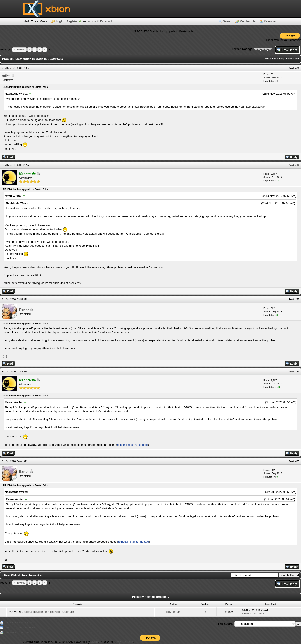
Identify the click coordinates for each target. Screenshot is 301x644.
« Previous (19, 50)
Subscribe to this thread (18, 632)
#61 (297, 68)
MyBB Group (125, 642)
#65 (297, 461)
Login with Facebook (100, 21)
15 (205, 612)
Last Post (247, 613)
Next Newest (31, 575)
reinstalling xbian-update (132, 445)
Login (60, 21)
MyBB (94, 642)
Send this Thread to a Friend (21, 627)
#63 (297, 299)
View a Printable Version (19, 623)
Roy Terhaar (174, 612)
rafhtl (6, 76)
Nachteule (259, 613)
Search (228, 21)
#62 (297, 165)
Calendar (270, 21)
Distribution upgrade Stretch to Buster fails (48, 612)
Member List (248, 21)
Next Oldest (12, 575)
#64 (297, 372)
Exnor (24, 310)
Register (72, 21)
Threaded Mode (274, 59)
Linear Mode (292, 59)
